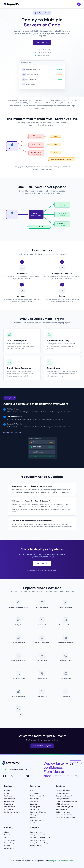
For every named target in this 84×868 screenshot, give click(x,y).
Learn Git (33, 804)
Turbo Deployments (63, 812)
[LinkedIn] (20, 776)
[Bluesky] (28, 776)
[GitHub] (5, 776)
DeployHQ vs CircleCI (38, 840)
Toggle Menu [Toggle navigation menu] (79, 4)
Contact (7, 837)
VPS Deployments (62, 804)
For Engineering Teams (12, 812)
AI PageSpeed (35, 807)
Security (7, 846)
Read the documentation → (13, 432)
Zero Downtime (61, 809)
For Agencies (9, 809)
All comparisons (36, 846)
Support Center (36, 793)
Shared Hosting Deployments (66, 801)
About (6, 832)
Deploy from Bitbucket (64, 796)
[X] (12, 776)
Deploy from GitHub (63, 791)
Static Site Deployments (65, 815)
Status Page (34, 799)
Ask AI (32, 823)
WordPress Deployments (65, 807)
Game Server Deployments (66, 817)
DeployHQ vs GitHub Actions (40, 837)
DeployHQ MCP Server (38, 812)
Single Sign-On (35, 820)
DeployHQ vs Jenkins (38, 835)
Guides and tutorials (37, 796)
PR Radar (33, 817)
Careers (7, 835)
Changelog (34, 801)
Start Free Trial (42, 42)
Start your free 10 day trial (42, 746)
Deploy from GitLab (63, 793)
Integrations (8, 804)
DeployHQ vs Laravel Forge (40, 843)
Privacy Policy (9, 843)
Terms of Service (10, 840)
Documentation (10, 799)
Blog (32, 791)
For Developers (10, 807)
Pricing (7, 793)
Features (7, 791)
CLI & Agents (35, 815)
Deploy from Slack (62, 799)
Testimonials (9, 796)
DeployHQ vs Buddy (37, 832)
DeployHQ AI (35, 809)
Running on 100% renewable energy (61, 861)
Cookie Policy (9, 848)
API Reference (9, 801)
